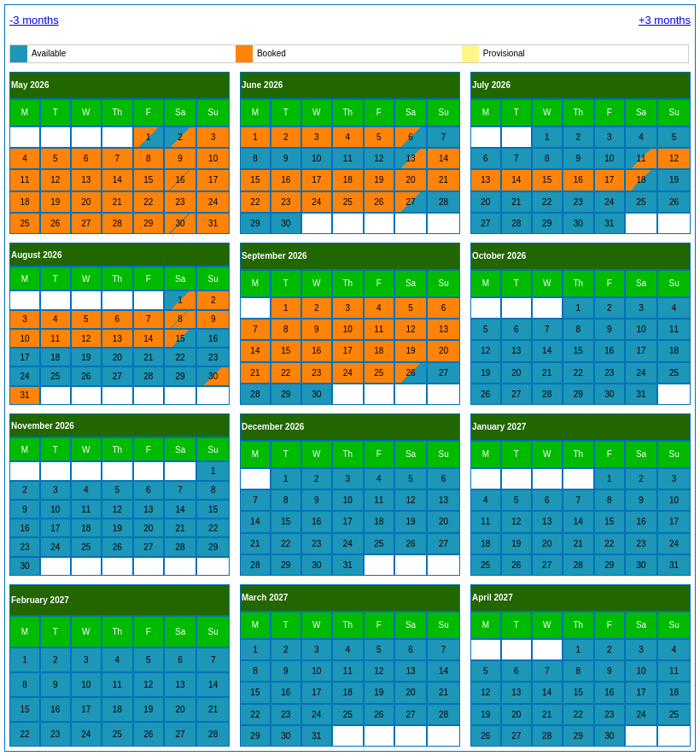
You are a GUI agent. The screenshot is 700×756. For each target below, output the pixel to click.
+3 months (665, 20)
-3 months (34, 20)
